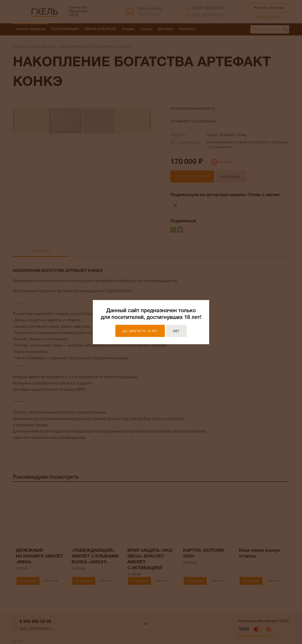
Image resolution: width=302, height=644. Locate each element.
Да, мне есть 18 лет (140, 331)
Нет (176, 331)
